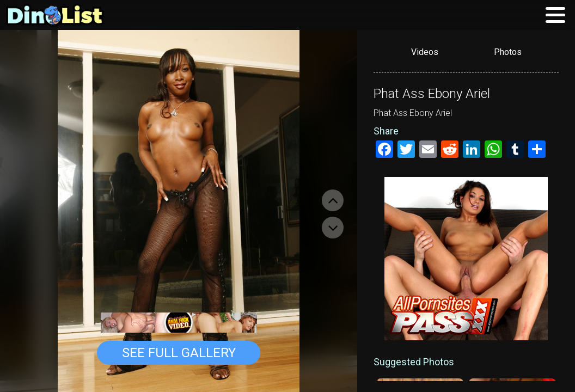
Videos (425, 52)
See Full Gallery (179, 353)
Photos (508, 52)
